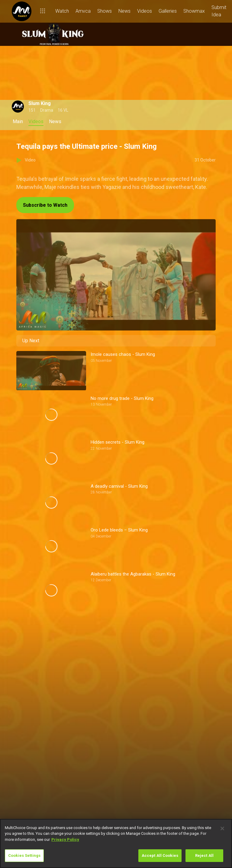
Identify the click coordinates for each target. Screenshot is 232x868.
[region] (116, 843)
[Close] (222, 828)
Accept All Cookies (160, 855)
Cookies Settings (24, 855)
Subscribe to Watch (45, 205)
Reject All (204, 855)
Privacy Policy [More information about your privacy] (65, 839)
